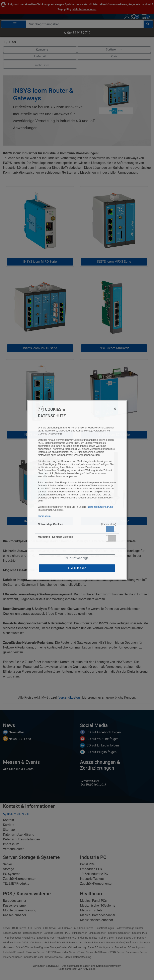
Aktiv (111, 529)
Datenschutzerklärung (100, 507)
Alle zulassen (77, 568)
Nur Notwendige (77, 558)
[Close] (95, 409)
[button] (111, 529)
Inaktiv (113, 538)
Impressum (44, 516)
